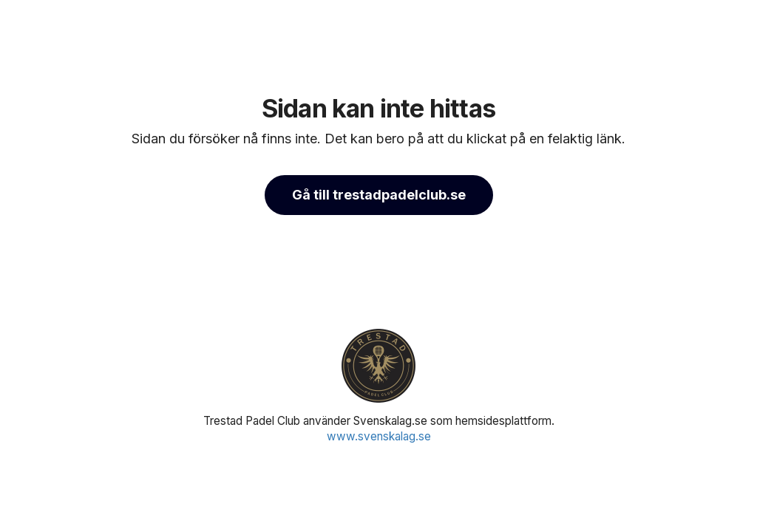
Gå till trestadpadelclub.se (379, 195)
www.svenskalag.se (379, 436)
